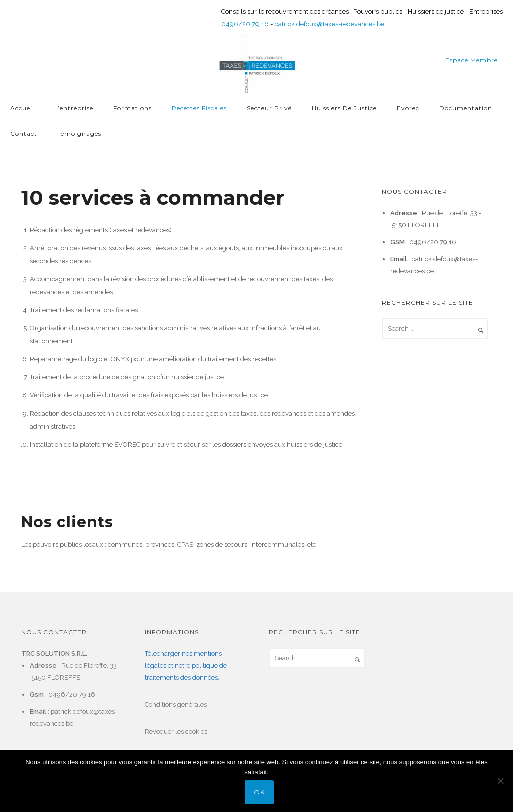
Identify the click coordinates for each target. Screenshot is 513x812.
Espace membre (472, 60)
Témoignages (79, 133)
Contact (24, 133)
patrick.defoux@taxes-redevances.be (329, 24)
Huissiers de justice (344, 108)
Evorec (408, 108)
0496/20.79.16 (245, 24)
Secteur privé (269, 108)
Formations (133, 108)
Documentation (466, 108)
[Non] (500, 781)
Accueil (22, 108)
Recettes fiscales (199, 108)
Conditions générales (176, 705)
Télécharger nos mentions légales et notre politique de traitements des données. (186, 666)
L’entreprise (74, 108)
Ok (259, 792)
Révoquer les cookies (176, 732)
